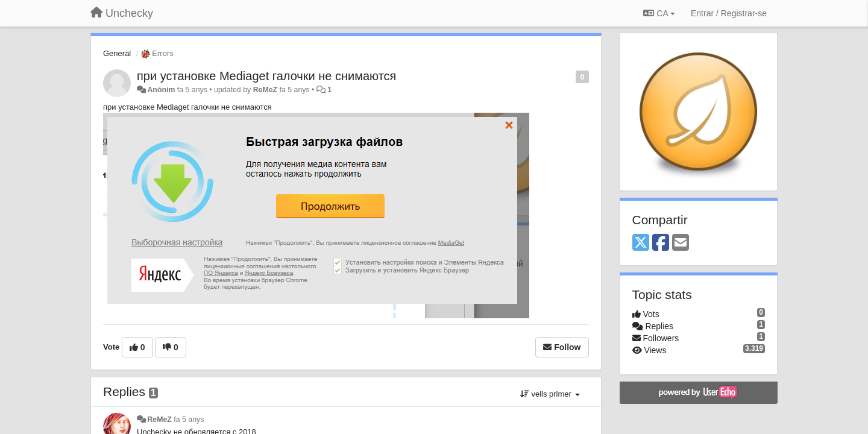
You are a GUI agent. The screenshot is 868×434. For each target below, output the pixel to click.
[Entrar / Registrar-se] (729, 13)
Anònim (161, 90)
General (117, 53)
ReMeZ (265, 90)
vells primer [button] (550, 394)
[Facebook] (661, 243)
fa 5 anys (189, 420)
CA (659, 13)
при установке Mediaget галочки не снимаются (266, 76)
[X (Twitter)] (641, 243)
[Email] (681, 243)
